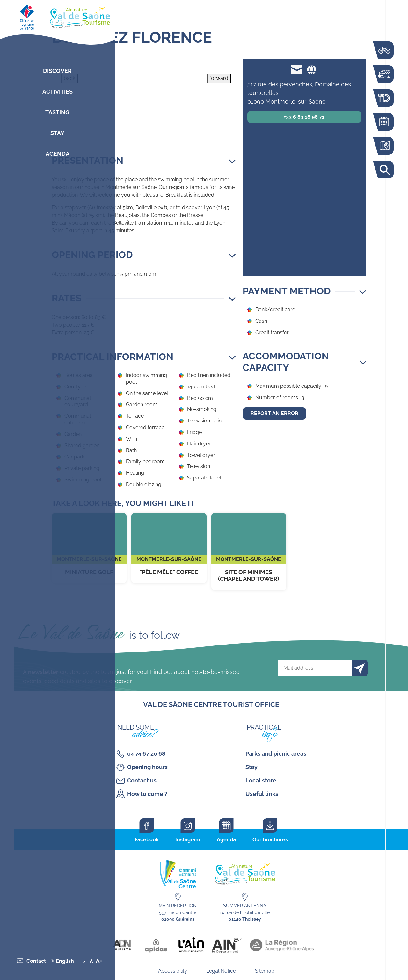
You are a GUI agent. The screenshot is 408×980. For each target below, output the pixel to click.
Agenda (58, 154)
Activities (58, 92)
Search (384, 170)
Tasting (57, 112)
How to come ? (147, 794)
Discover (57, 71)
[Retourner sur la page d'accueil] (57, 16)
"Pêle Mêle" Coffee (169, 548)
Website (311, 70)
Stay (57, 133)
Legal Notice (221, 971)
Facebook (147, 840)
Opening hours (147, 767)
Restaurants (384, 98)
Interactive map (384, 146)
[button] (144, 161)
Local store (261, 780)
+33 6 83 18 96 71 (304, 117)
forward (219, 78)
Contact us (142, 780)
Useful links (262, 794)
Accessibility (173, 971)
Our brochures (270, 840)
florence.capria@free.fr (297, 70)
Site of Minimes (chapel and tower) (249, 552)
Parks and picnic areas (276, 754)
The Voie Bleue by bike (384, 50)
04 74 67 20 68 (146, 754)
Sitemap (265, 971)
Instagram (188, 840)
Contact (36, 961)
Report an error (274, 413)
